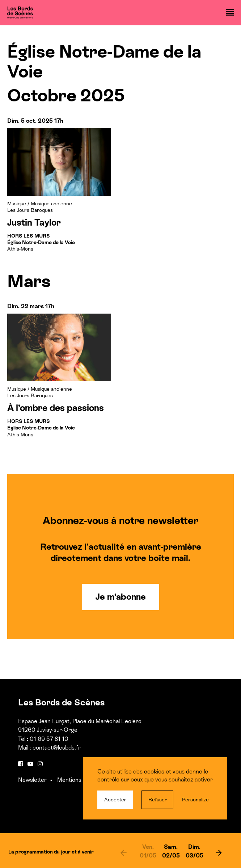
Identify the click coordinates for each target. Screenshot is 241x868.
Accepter (115, 800)
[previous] (123, 852)
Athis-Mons (41, 242)
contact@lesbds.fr (57, 748)
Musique (17, 204)
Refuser (158, 800)
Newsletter (32, 780)
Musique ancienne (51, 204)
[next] (219, 852)
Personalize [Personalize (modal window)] (195, 800)
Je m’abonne (121, 597)
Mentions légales (79, 780)
